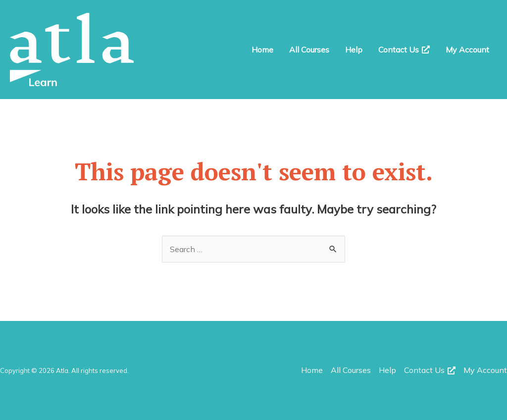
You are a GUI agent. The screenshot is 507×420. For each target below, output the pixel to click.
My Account (467, 50)
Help (354, 50)
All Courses (309, 50)
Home (262, 50)
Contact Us (404, 50)
